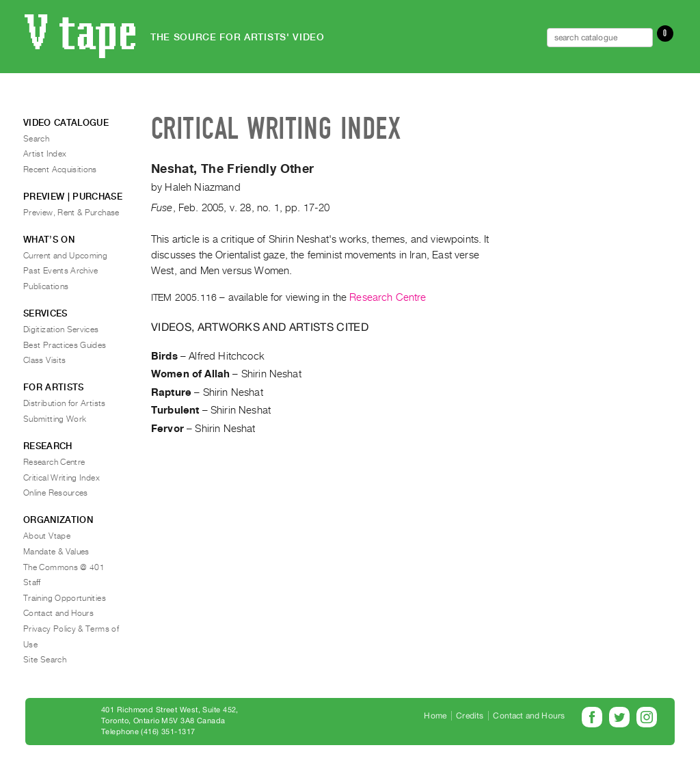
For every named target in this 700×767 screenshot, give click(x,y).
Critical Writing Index (62, 478)
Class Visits (44, 360)
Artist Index (45, 154)
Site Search (45, 660)
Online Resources (56, 493)
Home (435, 716)
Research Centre (388, 297)
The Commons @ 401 (64, 567)
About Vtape (47, 536)
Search (36, 139)
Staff (32, 582)
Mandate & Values (56, 552)
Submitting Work (55, 419)
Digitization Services (61, 329)
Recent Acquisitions (60, 170)
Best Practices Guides (65, 345)
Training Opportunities (65, 598)
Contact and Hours (58, 613)
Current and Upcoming (65, 256)
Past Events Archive (61, 271)
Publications (46, 286)
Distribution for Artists (65, 403)
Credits (470, 716)
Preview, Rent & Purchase (71, 213)
